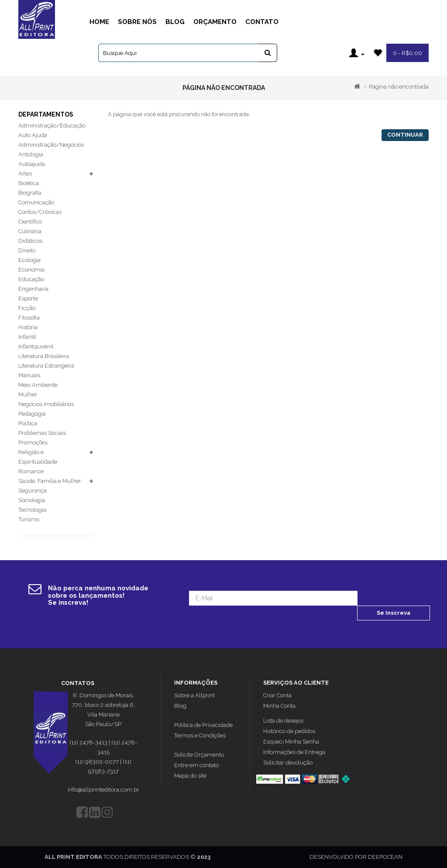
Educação (31, 279)
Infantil (27, 337)
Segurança (33, 491)
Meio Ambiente (38, 385)
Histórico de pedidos (289, 731)
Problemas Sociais (42, 433)
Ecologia (29, 260)
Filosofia (29, 318)
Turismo (29, 519)
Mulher (28, 394)
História (28, 327)
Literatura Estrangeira (46, 366)
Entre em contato (196, 765)
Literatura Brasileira (44, 356)
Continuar (405, 135)
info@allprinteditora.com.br (103, 790)
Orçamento (215, 22)
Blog (175, 22)
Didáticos (30, 241)
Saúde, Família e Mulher (50, 481)
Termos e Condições (200, 735)
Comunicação (36, 202)
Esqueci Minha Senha (291, 742)
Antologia (31, 154)
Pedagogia (32, 414)
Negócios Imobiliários (46, 404)
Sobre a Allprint (194, 695)
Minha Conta (279, 706)
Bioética (29, 183)
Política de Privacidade (203, 725)
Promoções (33, 443)
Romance (31, 471)
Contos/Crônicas (40, 212)
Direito (27, 250)
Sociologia (32, 500)
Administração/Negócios (51, 145)
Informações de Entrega (294, 752)
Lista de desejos (283, 721)
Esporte (28, 298)
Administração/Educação (52, 126)
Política (28, 423)
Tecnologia (32, 510)
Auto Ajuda (33, 135)
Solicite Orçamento (199, 755)
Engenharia (33, 289)
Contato (262, 22)
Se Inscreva (394, 613)
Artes (25, 174)
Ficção (27, 308)
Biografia (30, 193)
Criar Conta (277, 695)
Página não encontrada (399, 87)
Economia (31, 270)
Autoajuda (32, 164)
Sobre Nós (137, 22)
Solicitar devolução (288, 763)
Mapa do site (190, 776)
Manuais (29, 375)
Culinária (30, 231)
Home (99, 22)
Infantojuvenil (36, 346)
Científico (30, 222)
